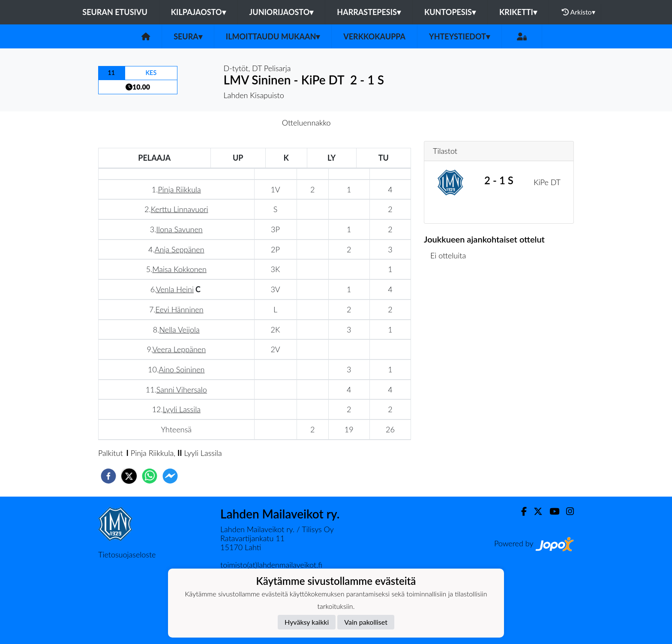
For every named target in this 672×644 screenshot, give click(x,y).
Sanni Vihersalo (182, 389)
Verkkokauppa (374, 36)
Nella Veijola (179, 329)
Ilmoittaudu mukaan (273, 36)
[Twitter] (535, 511)
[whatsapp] (150, 476)
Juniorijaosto (282, 12)
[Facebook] (520, 511)
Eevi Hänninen (180, 309)
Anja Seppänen (180, 249)
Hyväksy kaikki (307, 622)
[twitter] (129, 476)
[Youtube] (551, 511)
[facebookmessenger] (170, 476)
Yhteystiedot (459, 36)
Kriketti (518, 12)
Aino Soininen (181, 369)
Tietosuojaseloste (127, 554)
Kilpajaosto (198, 12)
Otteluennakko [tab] (306, 123)
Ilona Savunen (179, 229)
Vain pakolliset (366, 622)
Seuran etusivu (115, 12)
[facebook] (108, 476)
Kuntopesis (450, 12)
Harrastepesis (369, 12)
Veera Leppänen (179, 349)
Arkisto (579, 12)
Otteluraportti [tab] (367, 123)
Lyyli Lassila (182, 409)
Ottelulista (451, 299)
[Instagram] (567, 511)
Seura (188, 36)
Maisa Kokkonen (179, 269)
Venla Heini (175, 289)
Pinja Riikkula (179, 189)
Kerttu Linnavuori (180, 209)
